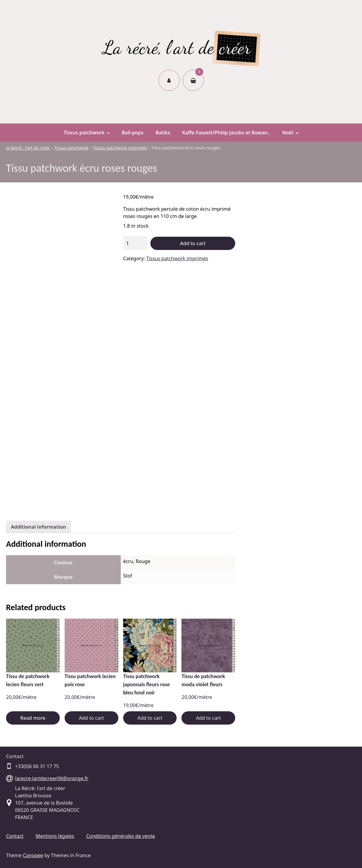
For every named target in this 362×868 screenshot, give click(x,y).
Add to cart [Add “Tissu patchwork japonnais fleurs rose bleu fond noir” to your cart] (150, 718)
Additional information (38, 527)
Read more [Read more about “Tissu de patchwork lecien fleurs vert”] (33, 718)
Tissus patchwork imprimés (177, 258)
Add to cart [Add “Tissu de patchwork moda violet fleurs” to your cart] (208, 718)
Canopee (33, 855)
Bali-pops (133, 133)
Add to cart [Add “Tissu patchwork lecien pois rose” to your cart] (91, 718)
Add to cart (193, 243)
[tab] (38, 527)
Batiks (163, 133)
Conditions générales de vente (120, 836)
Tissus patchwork (87, 133)
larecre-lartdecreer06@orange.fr (52, 778)
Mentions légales (55, 836)
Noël (290, 133)
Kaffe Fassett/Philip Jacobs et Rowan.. (226, 133)
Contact (15, 836)
